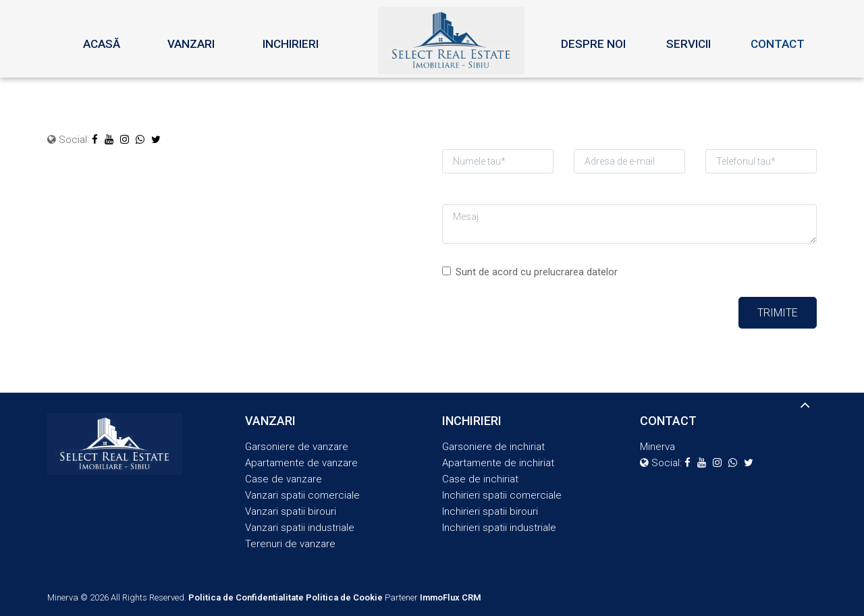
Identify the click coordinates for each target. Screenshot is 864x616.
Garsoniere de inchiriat (493, 447)
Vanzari (191, 44)
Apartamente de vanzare (301, 463)
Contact (778, 44)
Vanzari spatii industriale (300, 528)
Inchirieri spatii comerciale (502, 495)
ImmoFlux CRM (451, 597)
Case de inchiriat (480, 479)
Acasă (102, 44)
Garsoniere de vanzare (297, 447)
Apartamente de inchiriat (498, 463)
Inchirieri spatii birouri (490, 511)
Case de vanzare (283, 479)
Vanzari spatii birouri (291, 511)
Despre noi (593, 44)
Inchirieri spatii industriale (499, 528)
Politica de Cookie (344, 597)
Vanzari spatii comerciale (302, 495)
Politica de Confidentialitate (246, 597)
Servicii (688, 44)
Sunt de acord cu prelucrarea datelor (530, 272)
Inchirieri (291, 44)
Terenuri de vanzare (290, 544)
